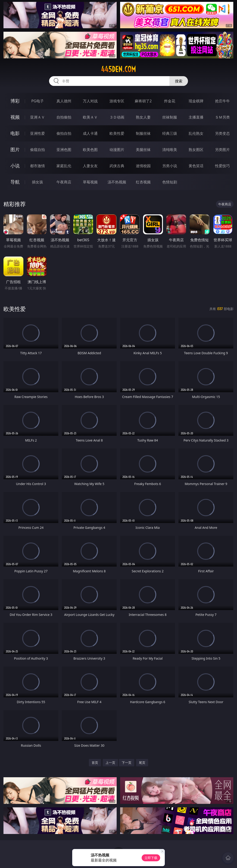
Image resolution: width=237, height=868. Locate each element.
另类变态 (222, 133)
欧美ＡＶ (90, 117)
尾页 (142, 763)
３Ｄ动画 (117, 117)
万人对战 (90, 101)
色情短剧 (170, 182)
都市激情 (37, 166)
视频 (15, 117)
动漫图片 (117, 150)
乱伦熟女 (196, 133)
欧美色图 (90, 150)
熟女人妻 (143, 117)
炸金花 (170, 101)
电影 (15, 133)
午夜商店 (64, 182)
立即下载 (151, 858)
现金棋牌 (196, 101)
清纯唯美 (170, 150)
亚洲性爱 (37, 133)
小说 (15, 166)
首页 (95, 763)
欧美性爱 (117, 133)
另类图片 (222, 150)
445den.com (118, 69)
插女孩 (37, 182)
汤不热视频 (117, 182)
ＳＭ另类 (222, 117)
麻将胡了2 (143, 101)
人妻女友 (90, 166)
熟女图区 (196, 150)
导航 (15, 182)
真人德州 (64, 101)
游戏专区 (117, 101)
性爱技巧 (222, 166)
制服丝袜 (143, 133)
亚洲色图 (64, 150)
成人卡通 (90, 133)
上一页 (110, 763)
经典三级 (170, 133)
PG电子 (37, 101)
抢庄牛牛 (222, 101)
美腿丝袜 (143, 150)
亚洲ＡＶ (37, 117)
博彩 (15, 101)
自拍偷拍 (64, 117)
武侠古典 (117, 166)
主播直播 (196, 117)
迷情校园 (143, 166)
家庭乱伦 (64, 166)
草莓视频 (90, 182)
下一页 (127, 763)
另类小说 (170, 166)
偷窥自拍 (37, 150)
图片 (15, 149)
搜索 (179, 81)
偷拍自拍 (64, 133)
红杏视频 (143, 182)
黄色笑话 (196, 166)
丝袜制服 (170, 117)
